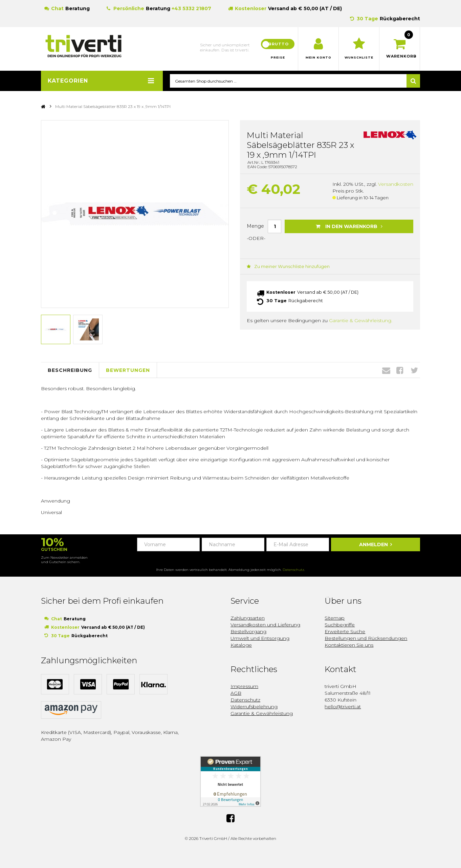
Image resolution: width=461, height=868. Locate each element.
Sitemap (335, 618)
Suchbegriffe (340, 625)
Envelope (386, 371)
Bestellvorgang (248, 632)
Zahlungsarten (248, 618)
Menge (255, 226)
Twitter (414, 371)
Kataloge (241, 645)
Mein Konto (318, 58)
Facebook (400, 371)
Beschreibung (70, 370)
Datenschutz (293, 570)
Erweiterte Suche (345, 632)
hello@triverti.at (343, 707)
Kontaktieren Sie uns (349, 645)
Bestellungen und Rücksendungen (366, 639)
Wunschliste (359, 58)
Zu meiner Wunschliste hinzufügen (285, 267)
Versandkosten (396, 184)
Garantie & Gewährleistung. (361, 320)
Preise (278, 58)
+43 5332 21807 (191, 8)
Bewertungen (128, 370)
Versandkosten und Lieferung (265, 625)
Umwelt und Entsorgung (260, 639)
